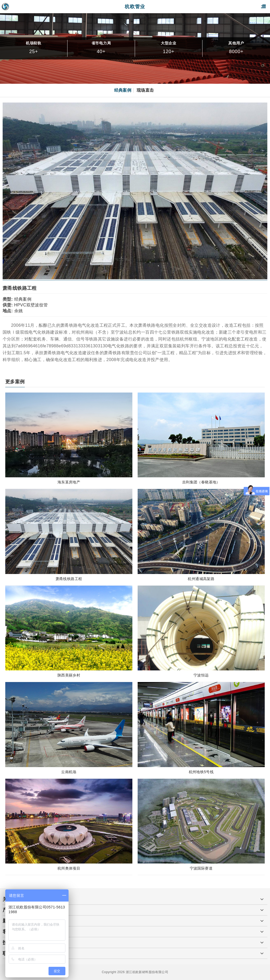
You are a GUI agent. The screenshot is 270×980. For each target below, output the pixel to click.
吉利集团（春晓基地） (201, 482)
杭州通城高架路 (201, 579)
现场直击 (145, 90)
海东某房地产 (69, 482)
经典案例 (123, 90)
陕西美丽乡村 (69, 675)
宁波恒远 (201, 675)
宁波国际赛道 (201, 868)
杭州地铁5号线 (201, 772)
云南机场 (69, 772)
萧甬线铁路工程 (69, 579)
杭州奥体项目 (69, 868)
